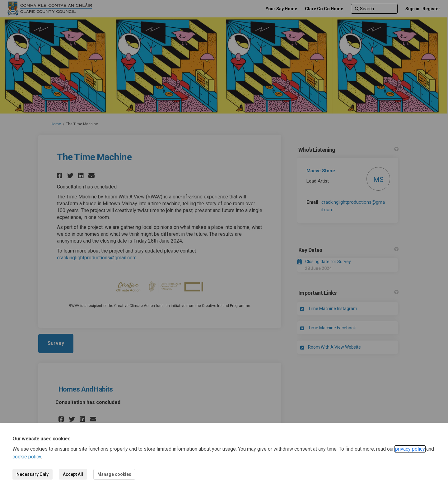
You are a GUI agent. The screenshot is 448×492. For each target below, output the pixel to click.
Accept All (73, 474)
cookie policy (27, 457)
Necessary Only (33, 474)
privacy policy (410, 449)
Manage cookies (114, 474)
